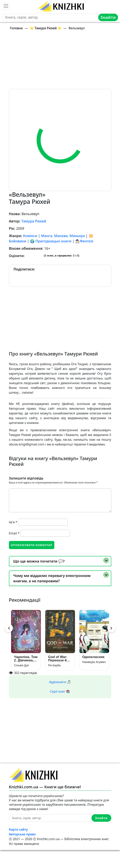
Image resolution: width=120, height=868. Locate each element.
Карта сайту (18, 829)
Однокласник (93, 657)
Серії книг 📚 (60, 691)
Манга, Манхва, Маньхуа (63, 236)
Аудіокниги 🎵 (60, 682)
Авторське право (22, 834)
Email (14, 533)
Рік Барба (54, 665)
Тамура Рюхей (34, 221)
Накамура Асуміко (94, 662)
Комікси (30, 236)
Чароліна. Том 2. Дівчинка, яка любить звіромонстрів (26, 659)
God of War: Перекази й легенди (58, 659)
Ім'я (13, 522)
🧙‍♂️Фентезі (84, 241)
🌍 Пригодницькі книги (51, 241)
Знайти (108, 17)
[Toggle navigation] (6, 6)
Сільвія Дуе (22, 665)
